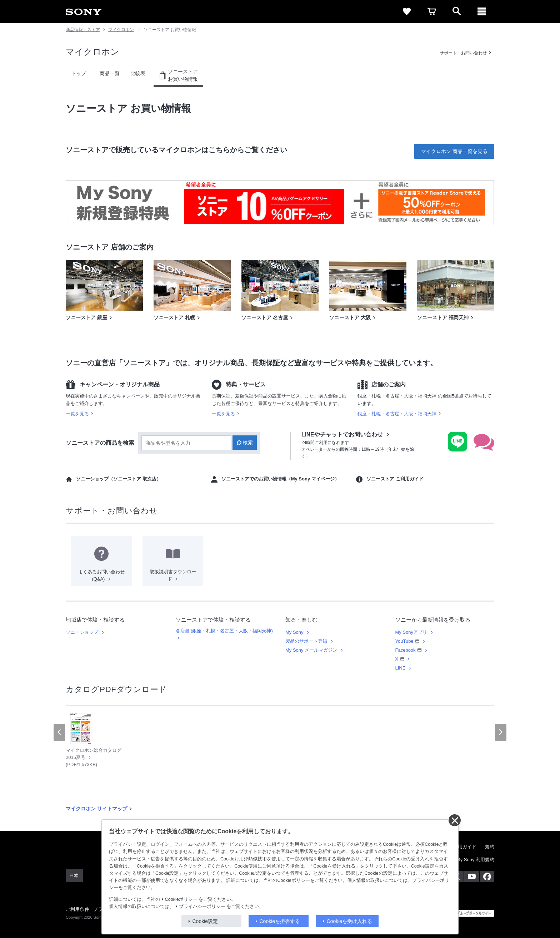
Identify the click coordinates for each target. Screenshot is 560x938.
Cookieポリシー (181, 899)
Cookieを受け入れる (350, 921)
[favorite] (407, 11)
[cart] (432, 11)
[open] (457, 11)
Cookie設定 (205, 921)
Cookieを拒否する (280, 921)
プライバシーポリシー (202, 907)
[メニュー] (482, 11)
